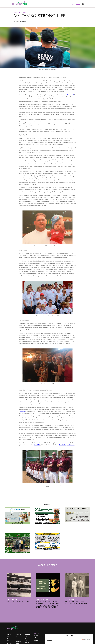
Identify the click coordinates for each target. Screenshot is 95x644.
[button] (13, 4)
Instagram (37, 638)
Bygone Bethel (12, 599)
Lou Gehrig (37, 445)
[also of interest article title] (18, 602)
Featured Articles (43, 599)
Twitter (36, 635)
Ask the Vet (28, 635)
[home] (22, 3)
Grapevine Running (19, 638)
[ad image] (17, 516)
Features (18, 634)
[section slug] (21, 13)
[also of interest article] (19, 585)
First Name (50, 641)
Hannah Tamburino (21, 21)
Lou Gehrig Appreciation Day (67, 445)
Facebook (36, 641)
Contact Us (10, 640)
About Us (9, 635)
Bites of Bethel (27, 641)
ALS (30, 89)
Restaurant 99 (70, 95)
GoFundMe (22, 412)
